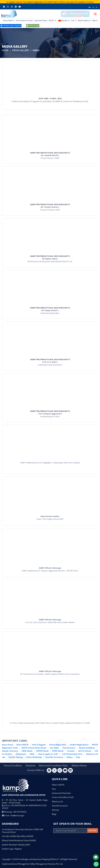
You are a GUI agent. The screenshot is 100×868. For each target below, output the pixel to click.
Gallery (69, 757)
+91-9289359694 (33, 806)
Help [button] (94, 20)
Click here (7, 2)
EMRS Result (58, 751)
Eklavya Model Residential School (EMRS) (19, 841)
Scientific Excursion (60, 806)
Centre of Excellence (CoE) (63, 797)
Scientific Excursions (54, 757)
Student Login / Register (12, 849)
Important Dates (41, 20)
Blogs (54, 814)
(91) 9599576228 (18, 806)
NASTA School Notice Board (34, 748)
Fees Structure (69, 748)
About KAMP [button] (8, 20)
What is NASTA (58, 785)
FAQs (32, 754)
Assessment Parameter (61, 793)
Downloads (21, 754)
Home (5, 50)
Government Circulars (24, 20)
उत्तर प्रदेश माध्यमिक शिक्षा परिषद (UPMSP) (18, 836)
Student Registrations (79, 745)
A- (97, 7)
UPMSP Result (42, 751)
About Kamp (7, 745)
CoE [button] (73, 20)
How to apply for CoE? (48, 754)
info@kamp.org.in (17, 816)
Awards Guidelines (87, 748)
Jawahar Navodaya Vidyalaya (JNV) (16, 845)
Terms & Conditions (13, 766)
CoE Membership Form (72, 754)
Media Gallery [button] (83, 20)
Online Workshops (34, 757)
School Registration (58, 745)
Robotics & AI (57, 802)
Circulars (71, 751)
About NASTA (22, 745)
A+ (90, 7)
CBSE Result (27, 751)
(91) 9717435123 (20, 812)
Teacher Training (15, 757)
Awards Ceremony (10, 751)
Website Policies (79, 766)
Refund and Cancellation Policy (54, 766)
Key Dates (54, 748)
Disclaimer (30, 766)
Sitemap (55, 810)
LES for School (85, 751)
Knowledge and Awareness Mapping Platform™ (39, 859)
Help (78, 757)
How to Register (39, 745)
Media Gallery (21, 50)
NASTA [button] (52, 20)
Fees (54, 789)
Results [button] (63, 21)
